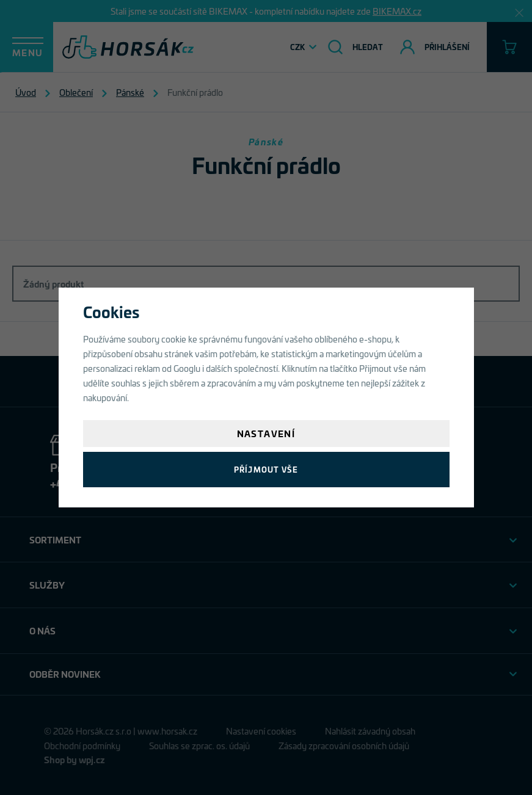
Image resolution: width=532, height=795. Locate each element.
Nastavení (266, 433)
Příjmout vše (266, 469)
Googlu (187, 368)
